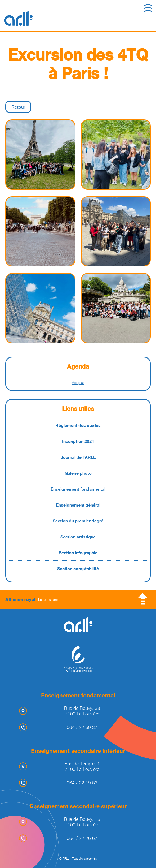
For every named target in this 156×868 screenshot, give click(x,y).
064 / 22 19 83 (82, 783)
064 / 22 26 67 (82, 838)
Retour (18, 107)
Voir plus (78, 383)
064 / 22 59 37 (82, 727)
